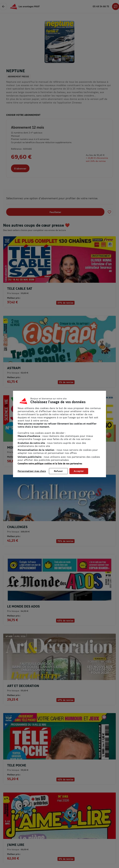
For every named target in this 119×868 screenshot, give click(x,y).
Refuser (58, 471)
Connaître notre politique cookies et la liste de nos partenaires (50, 464)
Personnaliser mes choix (32, 471)
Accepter (79, 471)
